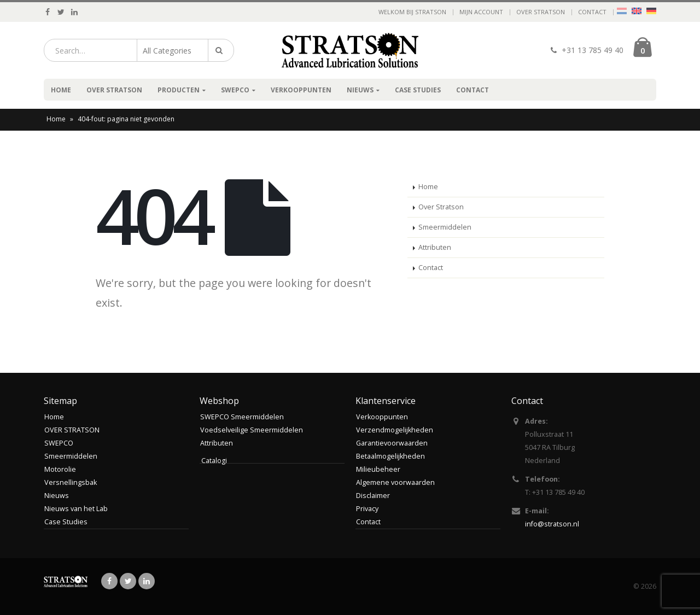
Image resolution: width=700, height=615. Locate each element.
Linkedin (147, 581)
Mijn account (481, 12)
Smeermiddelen (445, 227)
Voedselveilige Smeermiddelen (252, 430)
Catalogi (214, 461)
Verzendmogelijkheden (395, 430)
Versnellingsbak (71, 482)
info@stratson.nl (552, 524)
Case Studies (418, 90)
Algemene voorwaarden (395, 482)
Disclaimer (373, 496)
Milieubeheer (378, 469)
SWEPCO (235, 90)
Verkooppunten (301, 90)
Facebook (109, 581)
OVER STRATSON (541, 12)
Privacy (367, 509)
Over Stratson (441, 207)
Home (61, 90)
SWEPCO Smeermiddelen (242, 417)
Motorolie (60, 469)
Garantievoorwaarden (392, 443)
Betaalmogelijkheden (390, 456)
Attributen (435, 247)
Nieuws (360, 90)
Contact (592, 12)
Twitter (128, 581)
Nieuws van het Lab (76, 509)
